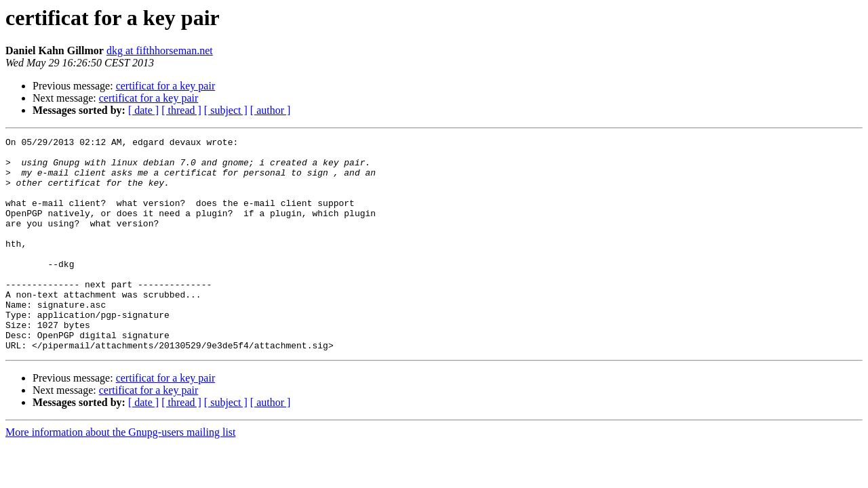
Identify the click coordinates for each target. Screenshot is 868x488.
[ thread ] (181, 110)
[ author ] (271, 110)
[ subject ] (226, 110)
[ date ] (143, 110)
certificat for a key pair (166, 86)
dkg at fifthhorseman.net (160, 50)
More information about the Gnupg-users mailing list (121, 475)
